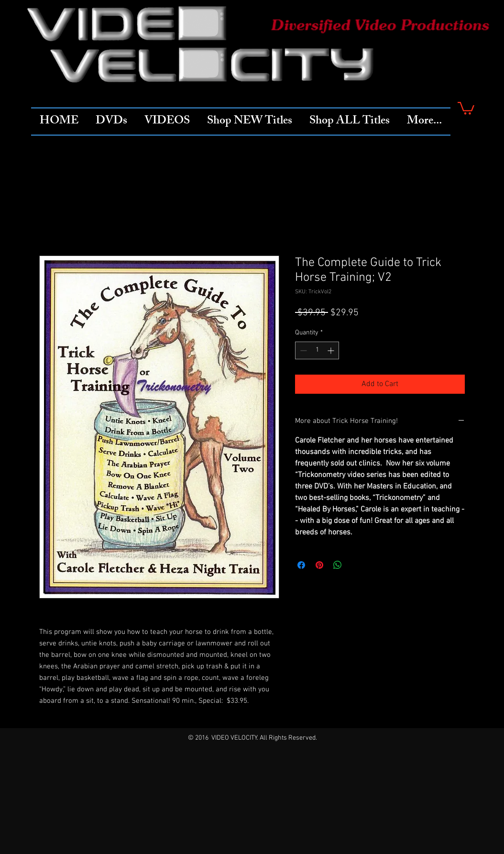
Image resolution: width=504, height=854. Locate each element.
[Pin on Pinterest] (319, 565)
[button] (466, 107)
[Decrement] (302, 350)
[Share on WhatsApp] (338, 565)
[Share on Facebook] (301, 565)
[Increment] (332, 350)
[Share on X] (356, 565)
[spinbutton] (317, 350)
